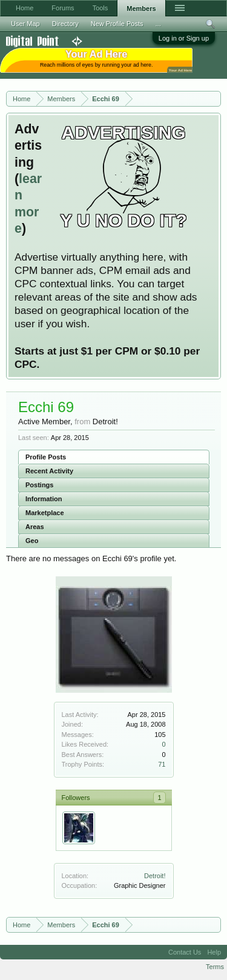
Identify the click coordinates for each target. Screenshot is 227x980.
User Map (25, 24)
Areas (35, 527)
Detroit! (155, 876)
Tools (100, 8)
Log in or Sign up (184, 38)
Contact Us (185, 952)
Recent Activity (49, 471)
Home (25, 8)
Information (44, 499)
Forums (63, 8)
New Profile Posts (117, 24)
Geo (32, 541)
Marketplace (45, 513)
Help (214, 952)
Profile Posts (46, 457)
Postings (39, 485)
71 (162, 764)
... (158, 24)
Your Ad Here (180, 70)
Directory (65, 24)
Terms (215, 967)
